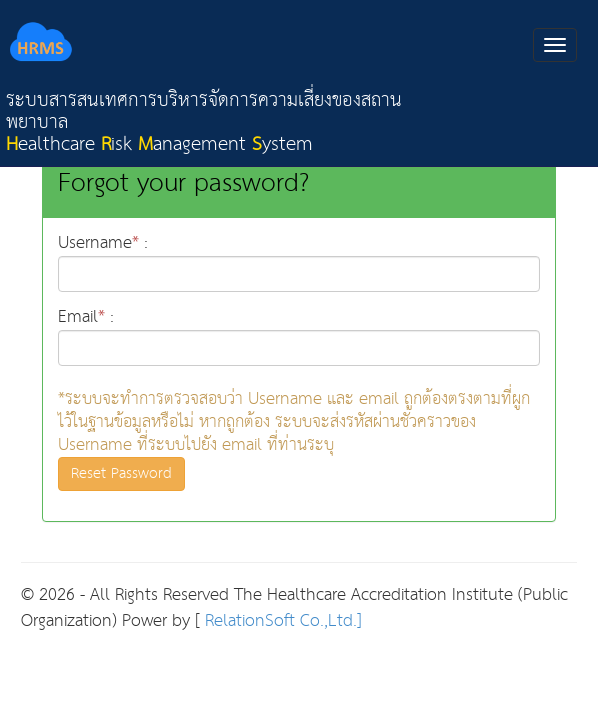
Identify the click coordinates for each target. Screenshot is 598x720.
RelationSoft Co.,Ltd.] (281, 621)
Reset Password (121, 473)
